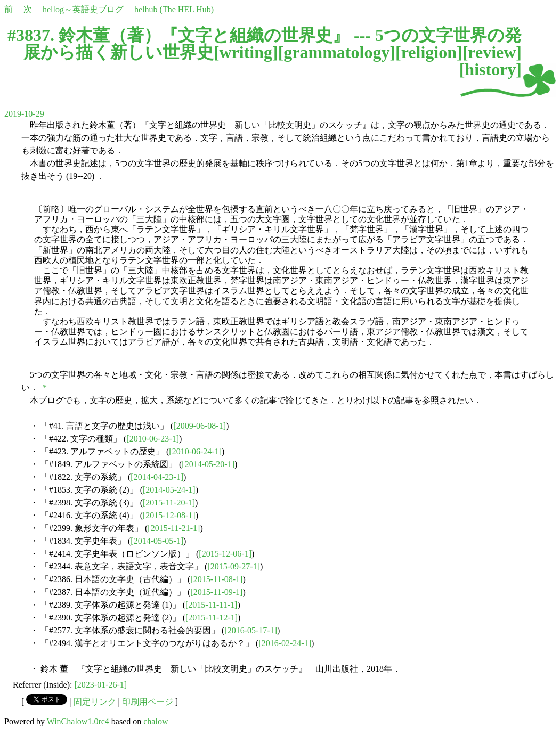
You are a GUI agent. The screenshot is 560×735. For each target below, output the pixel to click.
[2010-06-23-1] (153, 439)
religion (429, 52)
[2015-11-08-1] (216, 579)
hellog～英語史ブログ (83, 9)
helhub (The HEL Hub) (174, 9)
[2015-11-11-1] (211, 605)
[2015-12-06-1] (225, 554)
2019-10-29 (24, 114)
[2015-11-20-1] (169, 503)
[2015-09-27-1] (234, 566)
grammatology (336, 52)
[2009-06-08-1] (200, 426)
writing (246, 52)
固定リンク (95, 702)
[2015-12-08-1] (169, 515)
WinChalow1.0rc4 (78, 721)
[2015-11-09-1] (216, 592)
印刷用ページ (148, 702)
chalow (156, 721)
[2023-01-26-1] (101, 685)
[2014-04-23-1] (157, 477)
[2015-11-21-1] (174, 528)
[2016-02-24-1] (285, 643)
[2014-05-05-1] (157, 541)
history (490, 69)
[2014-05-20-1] (208, 464)
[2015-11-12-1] (212, 618)
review (492, 52)
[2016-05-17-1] (251, 630)
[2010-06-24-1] (195, 451)
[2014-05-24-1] (169, 490)
